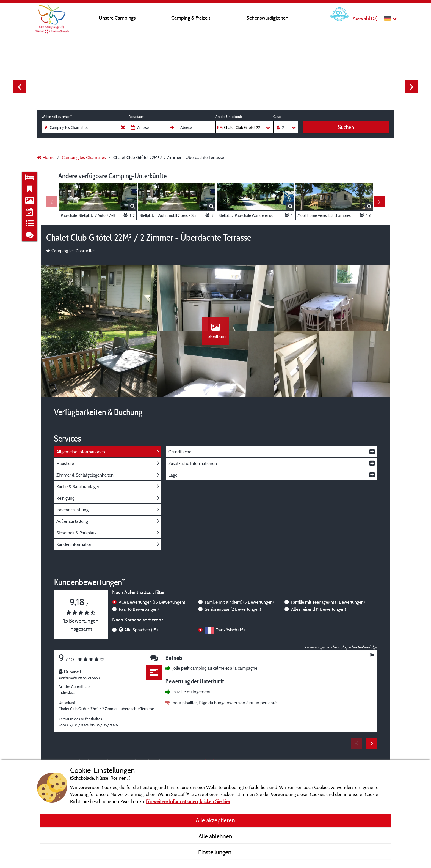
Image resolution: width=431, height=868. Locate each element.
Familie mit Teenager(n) (328, 602)
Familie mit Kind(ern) (239, 602)
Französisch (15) (230, 630)
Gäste (277, 117)
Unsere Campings (117, 18)
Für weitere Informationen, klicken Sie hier (188, 801)
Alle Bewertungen (152, 602)
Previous (20, 87)
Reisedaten (137, 117)
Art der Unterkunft (229, 117)
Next (411, 87)
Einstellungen (215, 852)
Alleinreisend (318, 609)
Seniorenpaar (233, 609)
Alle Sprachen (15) (141, 630)
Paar (139, 609)
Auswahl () (365, 18)
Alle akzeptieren (215, 820)
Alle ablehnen (215, 836)
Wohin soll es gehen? (57, 117)
